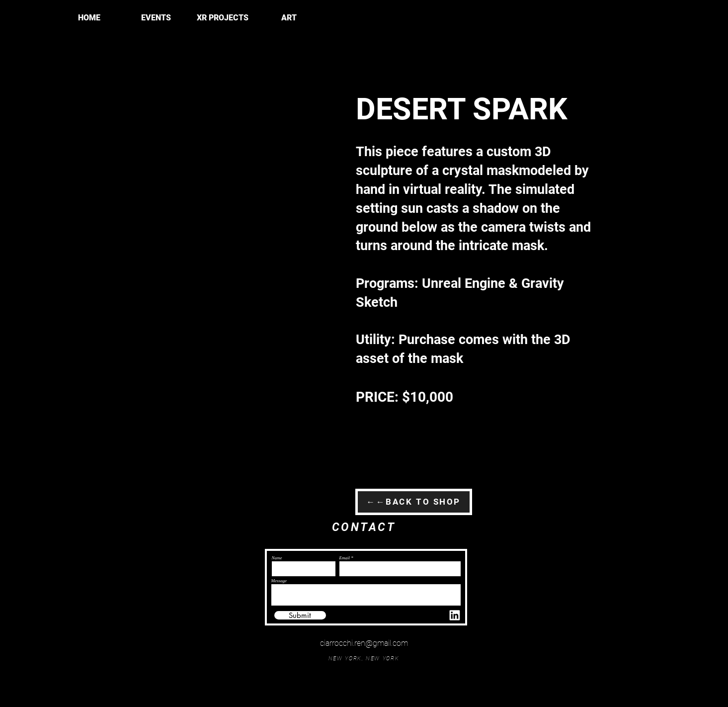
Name (277, 558)
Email (345, 558)
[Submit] (300, 615)
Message (279, 581)
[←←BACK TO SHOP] (414, 502)
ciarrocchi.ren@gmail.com (364, 643)
